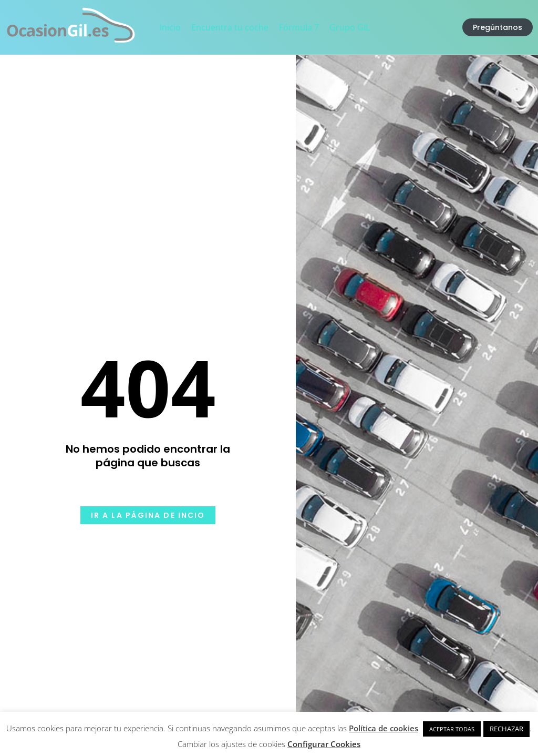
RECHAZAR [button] (506, 729)
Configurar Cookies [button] (324, 744)
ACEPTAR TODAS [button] (452, 729)
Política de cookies (384, 728)
